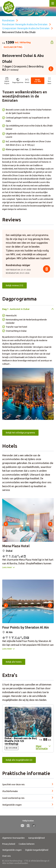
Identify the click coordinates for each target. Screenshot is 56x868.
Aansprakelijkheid (36, 838)
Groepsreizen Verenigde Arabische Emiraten (26, 28)
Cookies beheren (27, 844)
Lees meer (7, 567)
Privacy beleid (9, 844)
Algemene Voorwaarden (13, 838)
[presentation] (6, 394)
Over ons (6, 856)
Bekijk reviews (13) (14, 285)
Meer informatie (42, 747)
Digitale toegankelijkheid (37, 850)
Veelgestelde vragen (12, 850)
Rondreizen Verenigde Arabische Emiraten (25, 24)
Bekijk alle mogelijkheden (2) (19, 760)
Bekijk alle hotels (14, 662)
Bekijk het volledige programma (20, 433)
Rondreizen (8, 20)
